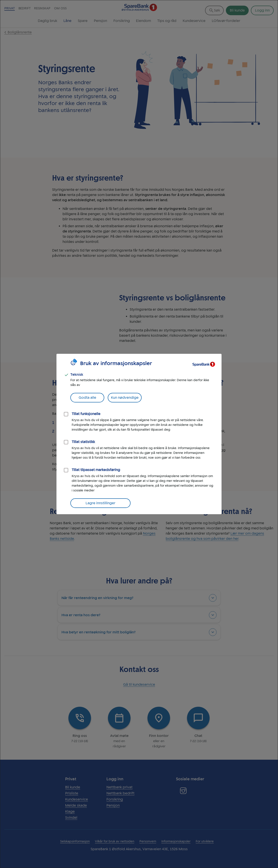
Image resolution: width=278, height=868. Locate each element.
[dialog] (139, 434)
